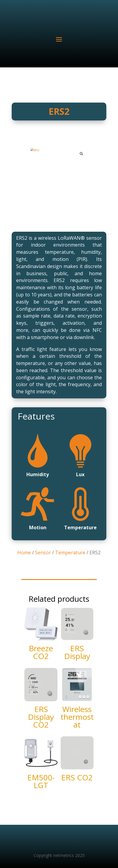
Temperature (70, 553)
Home (24, 553)
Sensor (43, 553)
